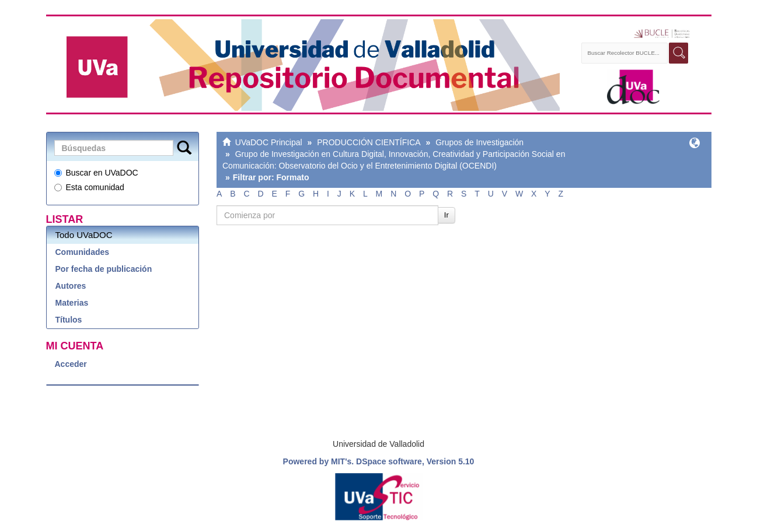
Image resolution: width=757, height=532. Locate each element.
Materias (72, 303)
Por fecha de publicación (104, 269)
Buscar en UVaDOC (96, 173)
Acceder (71, 364)
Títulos (69, 320)
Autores (71, 286)
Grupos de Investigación (479, 142)
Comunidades (83, 252)
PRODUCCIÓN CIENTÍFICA (369, 142)
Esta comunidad (89, 187)
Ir (446, 215)
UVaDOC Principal (269, 142)
